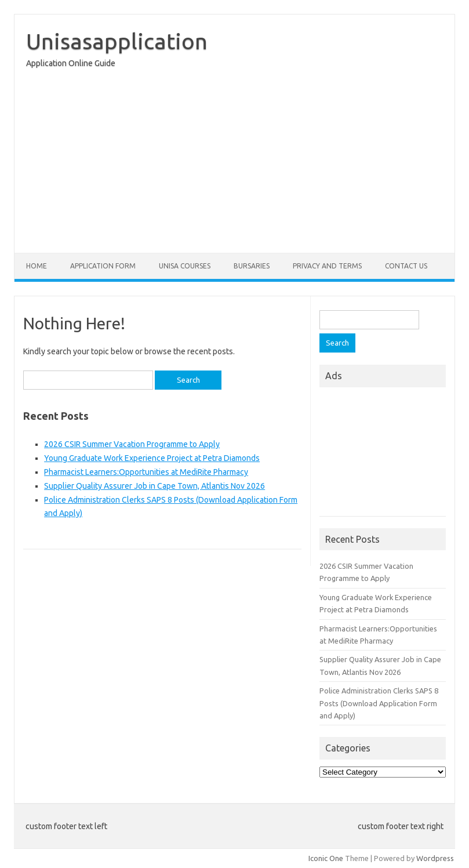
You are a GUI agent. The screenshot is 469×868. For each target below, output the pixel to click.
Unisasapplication (117, 41)
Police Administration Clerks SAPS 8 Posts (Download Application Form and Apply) (379, 703)
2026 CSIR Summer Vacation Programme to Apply (132, 444)
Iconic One (326, 858)
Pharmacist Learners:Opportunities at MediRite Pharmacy (146, 472)
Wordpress (435, 858)
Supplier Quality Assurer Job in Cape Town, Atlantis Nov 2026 (154, 486)
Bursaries (252, 266)
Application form (103, 266)
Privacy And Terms (327, 266)
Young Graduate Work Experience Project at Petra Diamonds (152, 458)
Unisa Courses (185, 266)
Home (37, 266)
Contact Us (406, 266)
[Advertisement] (234, 164)
